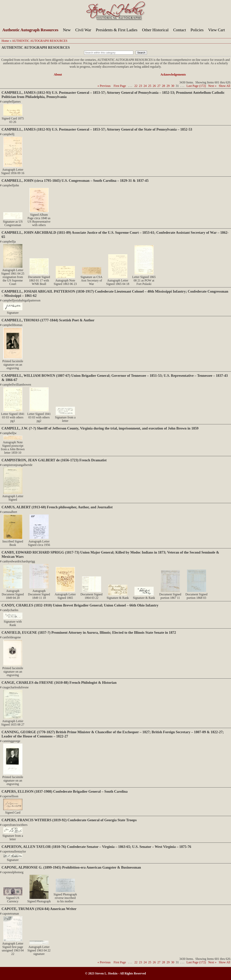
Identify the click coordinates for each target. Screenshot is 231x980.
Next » (212, 86)
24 (145, 86)
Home (5, 41)
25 (150, 86)
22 (136, 86)
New (67, 30)
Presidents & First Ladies (117, 30)
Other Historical (155, 30)
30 (173, 86)
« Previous (104, 86)
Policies (197, 30)
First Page (120, 86)
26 (154, 86)
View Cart (217, 30)
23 (141, 86)
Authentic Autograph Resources (30, 30)
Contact (180, 30)
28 (164, 86)
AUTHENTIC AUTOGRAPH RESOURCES (40, 41)
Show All (224, 86)
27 (159, 86)
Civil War (83, 30)
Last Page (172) (196, 86)
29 (168, 86)
